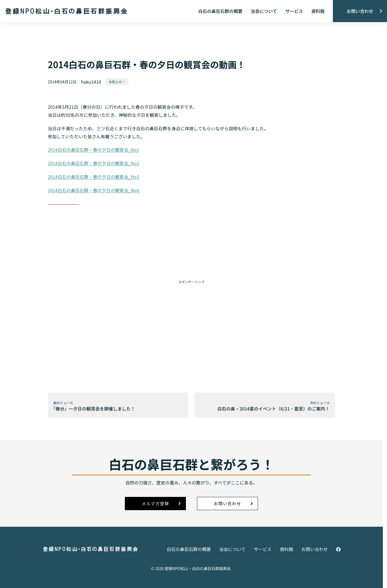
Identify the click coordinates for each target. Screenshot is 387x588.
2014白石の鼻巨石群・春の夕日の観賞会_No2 (94, 163)
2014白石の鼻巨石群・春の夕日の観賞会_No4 (94, 190)
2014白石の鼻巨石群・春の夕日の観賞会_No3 (94, 177)
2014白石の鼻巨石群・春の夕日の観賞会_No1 (94, 150)
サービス (294, 11)
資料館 (318, 11)
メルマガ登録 (155, 503)
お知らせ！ (117, 82)
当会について (264, 11)
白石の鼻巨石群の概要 (220, 11)
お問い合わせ (360, 11)
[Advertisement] (191, 323)
